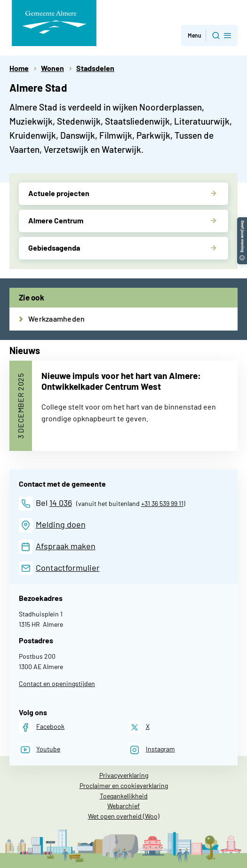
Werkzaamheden (56, 319)
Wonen (52, 68)
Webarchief (123, 806)
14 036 (61, 503)
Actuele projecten (59, 193)
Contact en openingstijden (57, 683)
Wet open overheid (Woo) (124, 816)
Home (19, 68)
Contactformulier (68, 568)
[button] (242, 222)
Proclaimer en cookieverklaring (124, 785)
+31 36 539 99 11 (162, 503)
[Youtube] (40, 750)
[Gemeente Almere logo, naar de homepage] (54, 23)
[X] (139, 727)
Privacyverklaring (124, 775)
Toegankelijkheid (124, 796)
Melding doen (61, 524)
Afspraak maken (66, 546)
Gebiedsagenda (54, 248)
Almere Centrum (56, 220)
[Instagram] (152, 750)
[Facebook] (42, 727)
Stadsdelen (95, 68)
